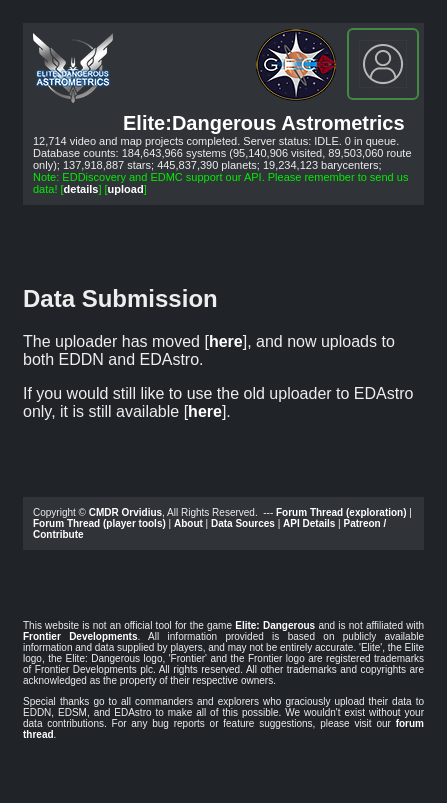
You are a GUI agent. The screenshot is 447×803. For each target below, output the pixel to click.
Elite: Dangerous (275, 625)
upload (126, 189)
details (81, 189)
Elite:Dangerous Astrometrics (264, 123)
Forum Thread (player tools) (99, 523)
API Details (309, 523)
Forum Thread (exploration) (341, 512)
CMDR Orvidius (125, 512)
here (226, 341)
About (188, 523)
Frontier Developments (80, 636)
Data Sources (243, 523)
